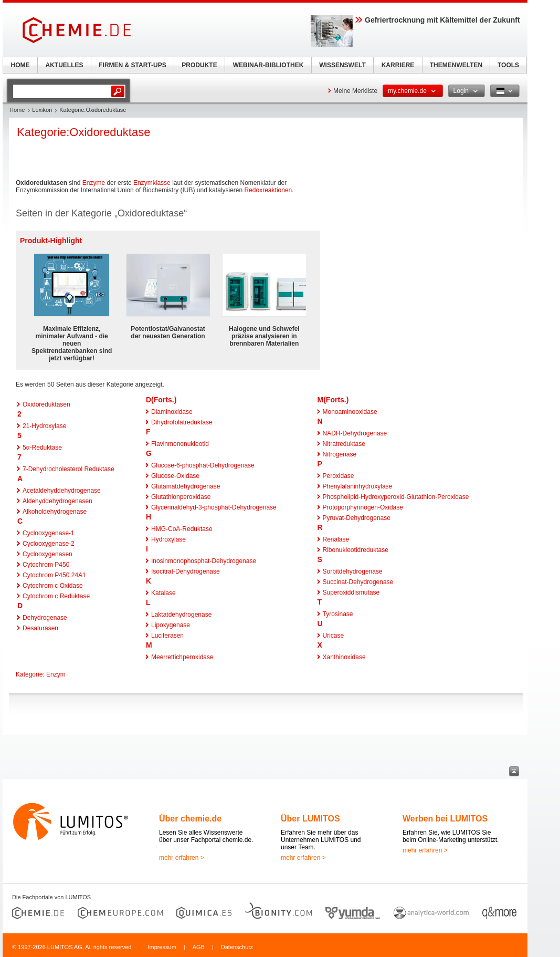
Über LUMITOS (310, 819)
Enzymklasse (152, 183)
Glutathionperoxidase (181, 497)
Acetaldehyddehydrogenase (62, 491)
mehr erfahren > (182, 858)
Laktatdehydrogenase (181, 615)
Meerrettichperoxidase (182, 657)
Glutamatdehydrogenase (186, 486)
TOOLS (508, 65)
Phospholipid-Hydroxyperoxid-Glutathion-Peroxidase (396, 497)
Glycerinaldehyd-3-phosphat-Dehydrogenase (214, 507)
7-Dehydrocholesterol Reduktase (68, 469)
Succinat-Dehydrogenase (358, 582)
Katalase (163, 593)
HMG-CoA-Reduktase (182, 529)
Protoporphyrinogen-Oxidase (363, 507)
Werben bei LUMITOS (445, 819)
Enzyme (94, 183)
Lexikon (42, 110)
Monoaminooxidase (350, 412)
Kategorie (29, 674)
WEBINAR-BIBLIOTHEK (268, 65)
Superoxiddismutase (351, 592)
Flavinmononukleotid (180, 444)
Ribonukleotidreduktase (356, 550)
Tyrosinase (338, 614)
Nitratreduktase (344, 444)
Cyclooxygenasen (47, 554)
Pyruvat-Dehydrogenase (357, 518)
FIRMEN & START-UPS (132, 65)
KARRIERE (398, 65)
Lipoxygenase (171, 625)
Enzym (56, 674)
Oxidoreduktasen (46, 404)
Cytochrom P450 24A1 (54, 575)
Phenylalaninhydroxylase (358, 486)
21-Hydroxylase (44, 426)
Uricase (334, 636)
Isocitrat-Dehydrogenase (186, 571)
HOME (20, 65)
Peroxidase (339, 476)
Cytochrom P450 (46, 565)
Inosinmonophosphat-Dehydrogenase (204, 561)
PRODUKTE (199, 65)
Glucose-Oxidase (175, 476)
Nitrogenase (340, 454)
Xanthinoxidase (344, 657)
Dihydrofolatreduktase (182, 422)
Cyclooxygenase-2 (49, 544)
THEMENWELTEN (456, 65)
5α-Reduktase (42, 448)
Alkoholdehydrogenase (55, 512)
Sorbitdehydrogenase (353, 571)
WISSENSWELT (342, 65)
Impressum (162, 947)
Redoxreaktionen (268, 190)
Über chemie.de (190, 819)
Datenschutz (237, 947)
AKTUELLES (65, 65)
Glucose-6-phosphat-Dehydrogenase (203, 465)
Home (17, 110)
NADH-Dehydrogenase (355, 433)
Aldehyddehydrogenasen (57, 501)
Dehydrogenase (45, 618)
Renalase (336, 539)
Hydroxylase (168, 539)
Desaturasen (40, 628)
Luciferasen (167, 636)
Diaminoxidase (172, 412)
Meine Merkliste (355, 91)
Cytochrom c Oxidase (53, 586)
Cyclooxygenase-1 (49, 533)
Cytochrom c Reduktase (56, 596)
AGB (199, 947)
